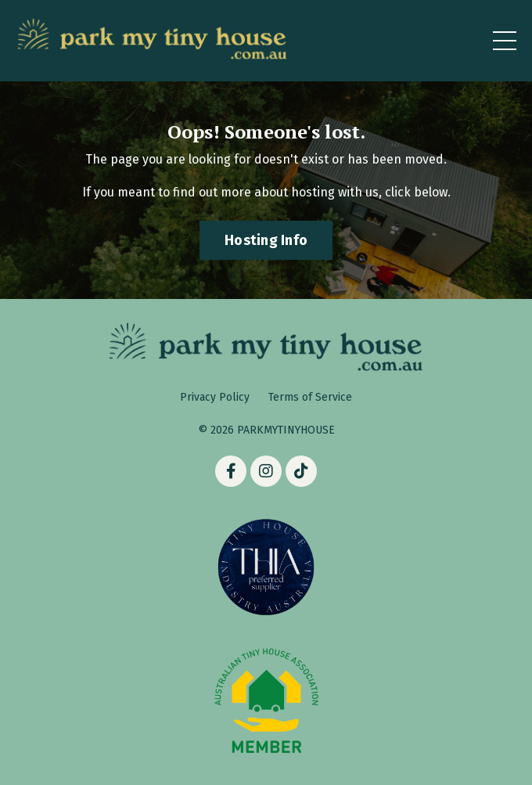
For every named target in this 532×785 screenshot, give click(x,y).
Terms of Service (310, 397)
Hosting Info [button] (266, 240)
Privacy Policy (215, 397)
